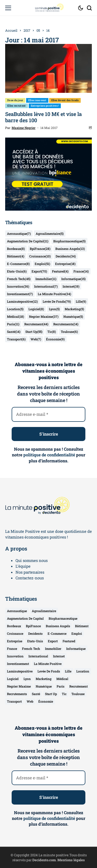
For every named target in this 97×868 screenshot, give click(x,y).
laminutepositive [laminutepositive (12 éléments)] (22, 301)
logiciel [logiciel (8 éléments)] (36, 309)
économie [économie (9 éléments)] (55, 339)
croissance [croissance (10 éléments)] (40, 256)
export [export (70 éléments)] (39, 271)
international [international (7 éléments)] (46, 286)
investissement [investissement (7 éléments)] (20, 294)
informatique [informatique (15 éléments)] (73, 279)
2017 (27, 30)
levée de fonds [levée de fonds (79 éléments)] (57, 301)
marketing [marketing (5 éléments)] (74, 309)
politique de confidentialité (49, 455)
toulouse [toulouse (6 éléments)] (69, 332)
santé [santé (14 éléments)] (14, 332)
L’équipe (23, 566)
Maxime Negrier (24, 128)
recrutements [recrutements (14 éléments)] (66, 324)
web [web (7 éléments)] (36, 339)
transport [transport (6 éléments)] (16, 339)
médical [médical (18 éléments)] (16, 316)
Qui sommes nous (32, 560)
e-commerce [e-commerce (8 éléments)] (18, 264)
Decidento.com (44, 860)
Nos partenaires (30, 572)
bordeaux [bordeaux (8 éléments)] (16, 249)
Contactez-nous (30, 578)
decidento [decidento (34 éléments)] (66, 256)
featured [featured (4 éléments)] (60, 271)
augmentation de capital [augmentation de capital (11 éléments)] (28, 241)
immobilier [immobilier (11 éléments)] (46, 279)
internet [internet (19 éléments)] (71, 286)
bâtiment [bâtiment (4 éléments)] (16, 256)
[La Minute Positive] (49, 8)
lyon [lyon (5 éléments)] (54, 309)
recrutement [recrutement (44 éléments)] (36, 324)
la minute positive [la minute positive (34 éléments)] (54, 294)
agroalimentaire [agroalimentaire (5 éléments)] (50, 234)
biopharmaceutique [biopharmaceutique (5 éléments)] (69, 241)
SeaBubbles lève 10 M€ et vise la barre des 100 (43, 117)
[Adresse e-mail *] (48, 414)
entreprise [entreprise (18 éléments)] (65, 264)
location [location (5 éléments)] (15, 309)
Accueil (11, 30)
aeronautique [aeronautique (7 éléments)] (19, 234)
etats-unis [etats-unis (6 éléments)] (17, 271)
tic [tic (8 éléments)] (52, 332)
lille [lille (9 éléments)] (81, 301)
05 (38, 30)
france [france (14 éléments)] (81, 271)
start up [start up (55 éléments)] (34, 332)
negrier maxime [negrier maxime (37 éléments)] (44, 316)
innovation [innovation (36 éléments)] (18, 286)
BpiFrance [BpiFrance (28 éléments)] (40, 249)
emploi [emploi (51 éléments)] (42, 264)
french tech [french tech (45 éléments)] (19, 279)
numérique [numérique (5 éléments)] (73, 316)
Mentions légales (71, 860)
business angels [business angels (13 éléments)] (70, 249)
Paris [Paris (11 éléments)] (13, 324)
